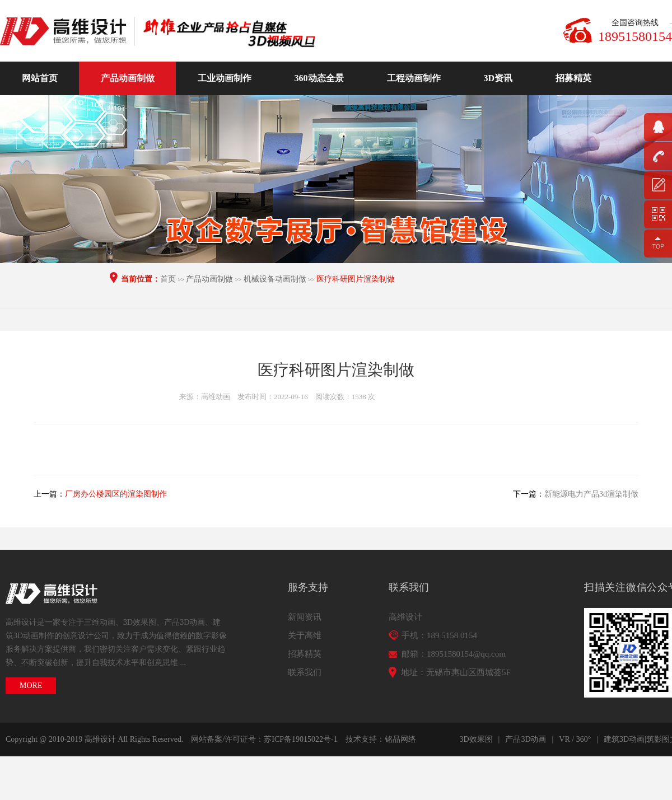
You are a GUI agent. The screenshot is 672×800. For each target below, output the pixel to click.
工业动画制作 (225, 78)
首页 (168, 279)
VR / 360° (575, 739)
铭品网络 (400, 739)
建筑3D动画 (624, 739)
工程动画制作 (414, 78)
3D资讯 (498, 78)
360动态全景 (319, 78)
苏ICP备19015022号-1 (300, 739)
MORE (31, 686)
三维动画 (100, 622)
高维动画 (67, 31)
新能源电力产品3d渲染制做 (591, 494)
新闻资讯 (305, 617)
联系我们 (305, 672)
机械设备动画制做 (275, 279)
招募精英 (573, 78)
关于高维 (305, 635)
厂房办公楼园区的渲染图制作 (116, 494)
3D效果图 (140, 622)
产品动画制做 (128, 78)
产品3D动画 (185, 622)
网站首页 (40, 78)
